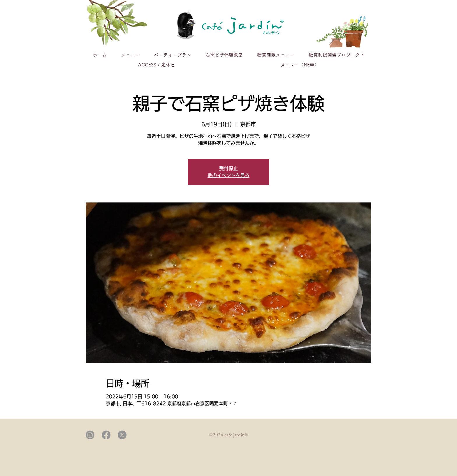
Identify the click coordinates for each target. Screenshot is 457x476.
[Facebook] (106, 435)
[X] (122, 435)
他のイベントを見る (228, 175)
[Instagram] (90, 435)
